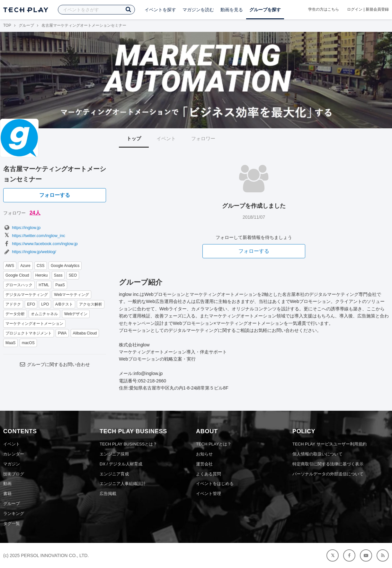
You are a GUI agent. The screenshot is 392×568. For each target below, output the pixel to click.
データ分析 (15, 314)
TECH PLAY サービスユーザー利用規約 (330, 444)
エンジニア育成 (114, 474)
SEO (73, 275)
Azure (25, 266)
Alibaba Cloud (85, 333)
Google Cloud (17, 275)
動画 (7, 484)
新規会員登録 (377, 9)
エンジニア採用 (114, 454)
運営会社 (204, 464)
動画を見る (232, 10)
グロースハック (19, 285)
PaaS (60, 285)
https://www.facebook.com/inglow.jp (40, 244)
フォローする (55, 195)
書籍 (7, 494)
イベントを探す (160, 10)
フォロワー (203, 138)
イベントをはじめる (215, 484)
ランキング (14, 513)
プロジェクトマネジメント (29, 333)
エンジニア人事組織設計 (123, 484)
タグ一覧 (12, 523)
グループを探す (265, 10)
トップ (134, 138)
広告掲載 (108, 494)
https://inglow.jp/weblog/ (30, 252)
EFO (31, 304)
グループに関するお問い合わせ (55, 364)
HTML (44, 285)
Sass (58, 275)
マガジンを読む (198, 10)
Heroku (42, 275)
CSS (41, 266)
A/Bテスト (64, 304)
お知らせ (204, 454)
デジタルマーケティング (27, 295)
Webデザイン (76, 314)
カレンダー (14, 454)
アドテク (13, 304)
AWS (10, 266)
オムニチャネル (44, 314)
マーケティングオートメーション (34, 324)
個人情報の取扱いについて (317, 454)
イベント (166, 138)
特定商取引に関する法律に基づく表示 (328, 464)
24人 (35, 213)
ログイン (355, 9)
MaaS (10, 343)
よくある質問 (209, 474)
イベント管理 (209, 494)
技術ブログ (14, 474)
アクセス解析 (91, 304)
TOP (7, 25)
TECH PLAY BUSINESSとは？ (128, 444)
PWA (62, 333)
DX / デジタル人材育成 (121, 464)
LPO (45, 304)
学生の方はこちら (324, 9)
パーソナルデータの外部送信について (328, 474)
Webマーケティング (71, 295)
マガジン (12, 464)
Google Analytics (65, 266)
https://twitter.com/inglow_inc (34, 236)
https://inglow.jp (22, 228)
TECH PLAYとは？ (214, 444)
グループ (26, 25)
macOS (28, 343)
